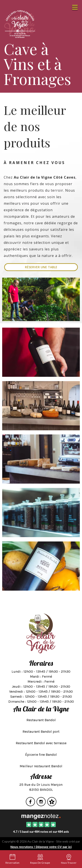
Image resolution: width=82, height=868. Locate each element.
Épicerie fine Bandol (41, 755)
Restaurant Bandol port (41, 731)
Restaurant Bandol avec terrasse (41, 743)
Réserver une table (41, 267)
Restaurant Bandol (41, 720)
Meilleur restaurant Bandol (41, 766)
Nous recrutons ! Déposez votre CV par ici (41, 847)
